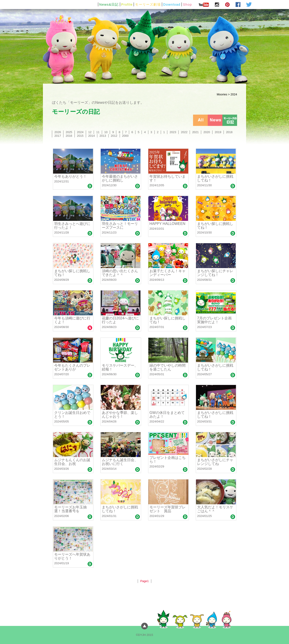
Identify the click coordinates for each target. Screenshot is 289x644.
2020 (207, 132)
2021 (195, 132)
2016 (69, 136)
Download (172, 4)
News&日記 (109, 4)
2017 (58, 136)
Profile (127, 4)
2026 (58, 132)
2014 (92, 136)
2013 (103, 136)
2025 (69, 132)
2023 (173, 132)
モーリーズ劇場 (148, 4)
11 (98, 132)
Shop (187, 4)
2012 (114, 136)
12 (90, 132)
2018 (229, 132)
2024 (80, 132)
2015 (80, 136)
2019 (218, 132)
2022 (184, 132)
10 (106, 132)
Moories (222, 94)
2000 (125, 136)
